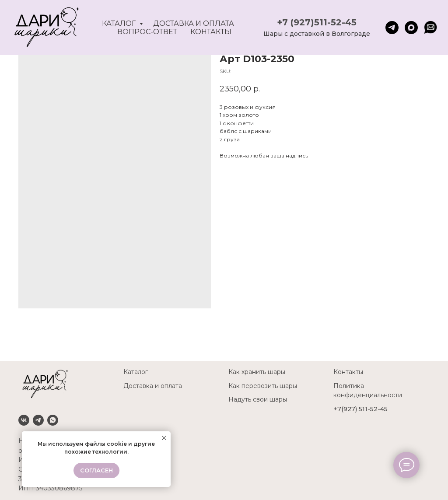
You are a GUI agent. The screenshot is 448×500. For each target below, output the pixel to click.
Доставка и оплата (194, 23)
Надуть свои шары (258, 399)
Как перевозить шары (263, 386)
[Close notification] (164, 438)
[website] (430, 28)
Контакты (211, 32)
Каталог (120, 23)
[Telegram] (38, 420)
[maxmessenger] (411, 28)
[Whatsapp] (53, 420)
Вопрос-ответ (147, 32)
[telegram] (392, 28)
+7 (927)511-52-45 (317, 22)
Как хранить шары (257, 372)
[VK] (24, 420)
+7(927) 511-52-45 (360, 409)
